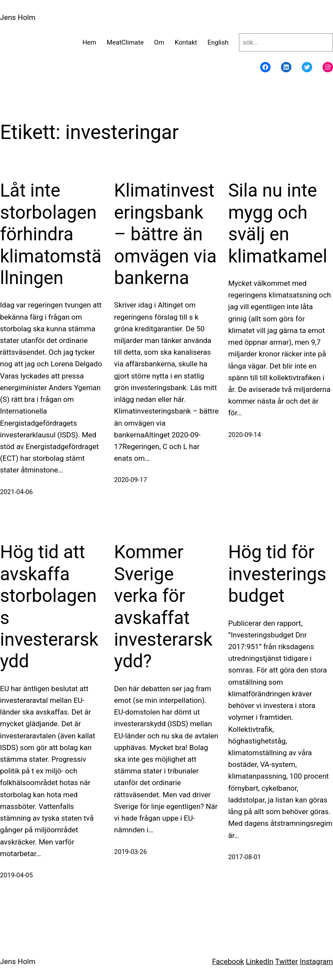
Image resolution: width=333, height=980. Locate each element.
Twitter (287, 961)
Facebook (228, 961)
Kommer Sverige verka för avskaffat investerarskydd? (163, 606)
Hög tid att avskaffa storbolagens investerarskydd (49, 606)
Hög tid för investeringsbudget (277, 574)
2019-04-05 (16, 875)
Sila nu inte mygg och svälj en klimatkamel (278, 223)
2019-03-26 (131, 852)
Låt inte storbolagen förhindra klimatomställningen (51, 234)
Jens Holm (18, 17)
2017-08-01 (245, 857)
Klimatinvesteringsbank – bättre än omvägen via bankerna (165, 234)
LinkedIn (260, 961)
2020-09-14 (245, 435)
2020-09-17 (131, 480)
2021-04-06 (16, 492)
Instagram (316, 961)
